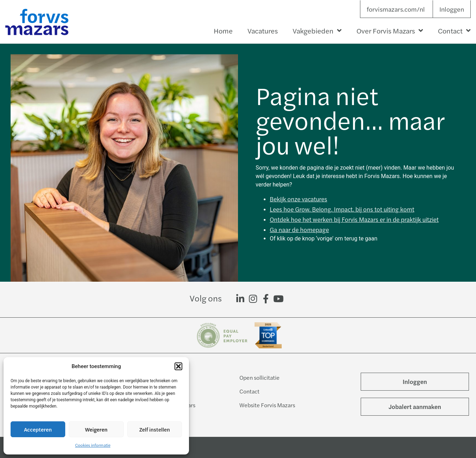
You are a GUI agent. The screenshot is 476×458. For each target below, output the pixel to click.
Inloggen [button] (452, 9)
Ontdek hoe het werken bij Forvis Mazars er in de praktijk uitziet (354, 219)
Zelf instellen (155, 429)
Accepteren (38, 429)
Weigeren (96, 429)
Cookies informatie (93, 445)
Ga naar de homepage (299, 230)
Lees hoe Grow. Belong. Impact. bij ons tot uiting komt (342, 209)
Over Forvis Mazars (390, 31)
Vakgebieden (317, 31)
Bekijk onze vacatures (298, 199)
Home (223, 30)
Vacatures (263, 30)
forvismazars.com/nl (396, 9)
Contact (454, 31)
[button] (178, 366)
